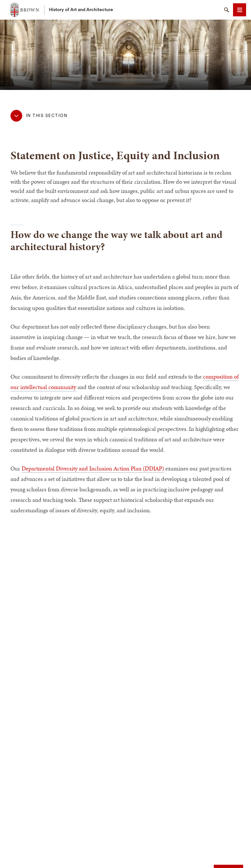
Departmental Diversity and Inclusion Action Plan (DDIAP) (93, 468)
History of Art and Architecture (81, 10)
